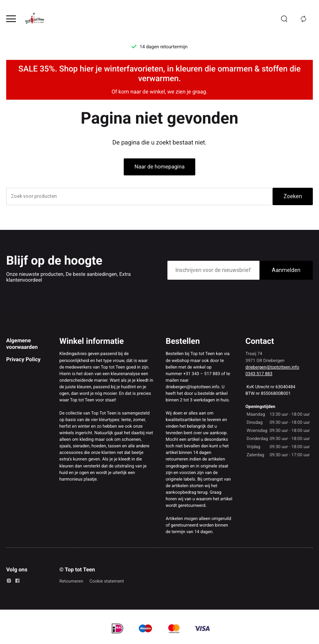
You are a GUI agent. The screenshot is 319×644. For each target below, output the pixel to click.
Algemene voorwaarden (22, 344)
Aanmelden (286, 270)
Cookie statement (107, 581)
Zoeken (293, 196)
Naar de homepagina (160, 167)
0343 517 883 (259, 374)
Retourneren (72, 581)
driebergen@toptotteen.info (272, 367)
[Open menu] (11, 19)
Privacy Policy (23, 360)
